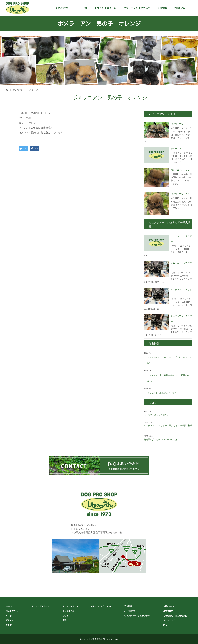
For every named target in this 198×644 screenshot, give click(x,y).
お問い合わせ (182, 8)
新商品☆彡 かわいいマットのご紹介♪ (162, 439)
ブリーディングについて (137, 8)
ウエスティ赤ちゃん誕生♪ (156, 415)
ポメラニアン (177, 124)
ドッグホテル (68, 611)
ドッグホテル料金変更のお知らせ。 (164, 393)
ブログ (9, 625)
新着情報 (10, 620)
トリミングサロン (70, 606)
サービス (82, 8)
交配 (64, 620)
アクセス (10, 616)
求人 (165, 625)
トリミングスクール (105, 8)
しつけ (65, 616)
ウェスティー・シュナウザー (137, 616)
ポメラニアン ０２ (180, 170)
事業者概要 (168, 611)
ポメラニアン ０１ (180, 194)
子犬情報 (162, 8)
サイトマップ (169, 620)
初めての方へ (63, 8)
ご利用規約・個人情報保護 (175, 616)
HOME (9, 606)
